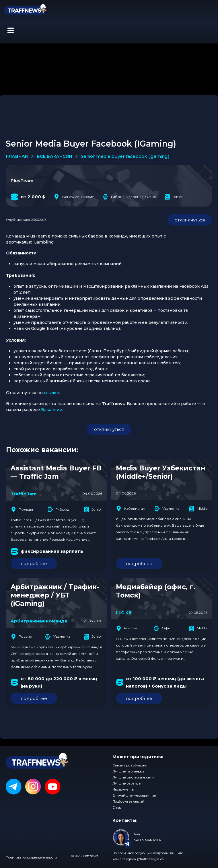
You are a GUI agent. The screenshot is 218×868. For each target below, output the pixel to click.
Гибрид (58, 509)
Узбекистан (131, 509)
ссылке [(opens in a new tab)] (51, 393)
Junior (93, 509)
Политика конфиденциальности (31, 857)
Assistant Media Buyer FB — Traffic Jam (56, 472)
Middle (198, 509)
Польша (22, 509)
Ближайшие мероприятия (134, 795)
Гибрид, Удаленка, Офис (129, 197)
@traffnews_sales (150, 859)
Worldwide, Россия (74, 197)
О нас (117, 807)
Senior (174, 197)
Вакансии (52, 410)
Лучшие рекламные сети (133, 777)
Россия (21, 637)
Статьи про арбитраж (130, 765)
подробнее (34, 564)
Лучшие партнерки (128, 771)
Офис (163, 628)
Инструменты (123, 789)
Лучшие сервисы (127, 783)
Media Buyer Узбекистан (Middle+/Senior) (160, 472)
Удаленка (167, 509)
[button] (10, 30)
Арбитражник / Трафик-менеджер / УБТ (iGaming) (55, 595)
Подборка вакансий (128, 801)
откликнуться (190, 220)
